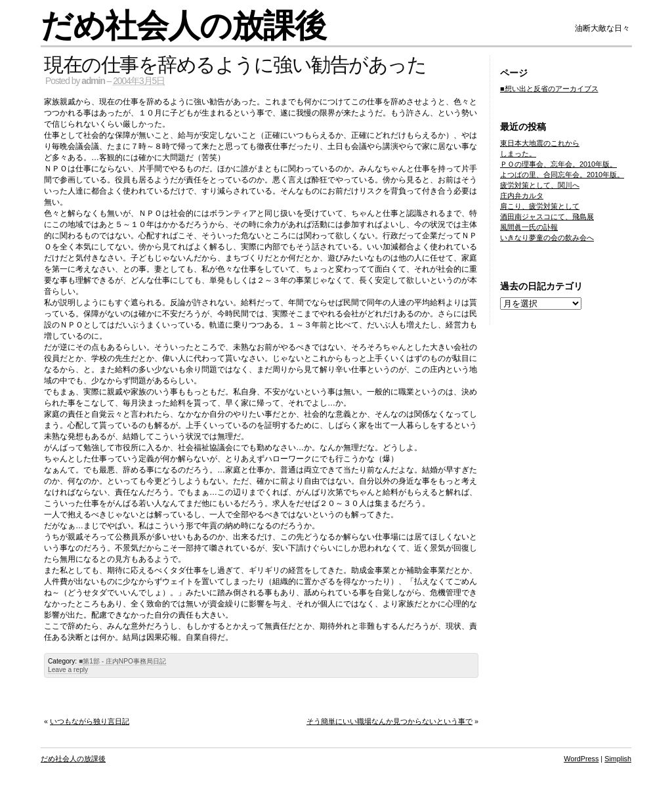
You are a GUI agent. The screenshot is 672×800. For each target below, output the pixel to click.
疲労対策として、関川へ (540, 185)
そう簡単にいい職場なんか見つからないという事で (389, 721)
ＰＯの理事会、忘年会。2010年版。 (558, 164)
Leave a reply (68, 670)
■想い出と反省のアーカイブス (549, 89)
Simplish (618, 759)
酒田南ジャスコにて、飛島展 (547, 217)
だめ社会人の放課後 (183, 26)
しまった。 (518, 154)
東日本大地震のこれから (540, 143)
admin (93, 81)
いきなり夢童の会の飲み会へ (547, 238)
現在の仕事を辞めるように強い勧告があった (235, 65)
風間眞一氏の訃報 (529, 227)
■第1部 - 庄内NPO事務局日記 (122, 661)
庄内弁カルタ (522, 196)
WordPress (581, 759)
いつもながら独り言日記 (90, 721)
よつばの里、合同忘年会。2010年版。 (562, 175)
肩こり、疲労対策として (540, 206)
